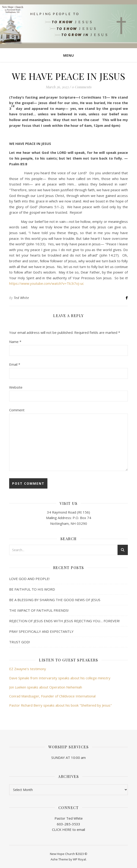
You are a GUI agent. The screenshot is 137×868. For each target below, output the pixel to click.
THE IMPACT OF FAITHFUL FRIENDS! (39, 610)
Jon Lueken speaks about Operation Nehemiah (46, 687)
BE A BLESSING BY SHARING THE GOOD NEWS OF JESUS (55, 600)
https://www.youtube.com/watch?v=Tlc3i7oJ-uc (47, 283)
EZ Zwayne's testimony (28, 669)
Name (15, 342)
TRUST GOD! (19, 642)
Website (16, 387)
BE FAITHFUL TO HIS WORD (32, 589)
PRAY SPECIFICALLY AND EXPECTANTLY (41, 631)
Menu (69, 55)
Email (15, 364)
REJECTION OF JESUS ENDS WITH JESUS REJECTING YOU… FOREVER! (64, 621)
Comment (17, 410)
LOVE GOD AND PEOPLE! (29, 579)
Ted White (21, 298)
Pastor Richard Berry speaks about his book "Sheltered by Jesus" (60, 705)
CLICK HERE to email (68, 829)
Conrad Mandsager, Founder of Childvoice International (52, 696)
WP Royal (79, 859)
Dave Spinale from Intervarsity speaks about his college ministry (60, 678)
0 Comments (82, 87)
